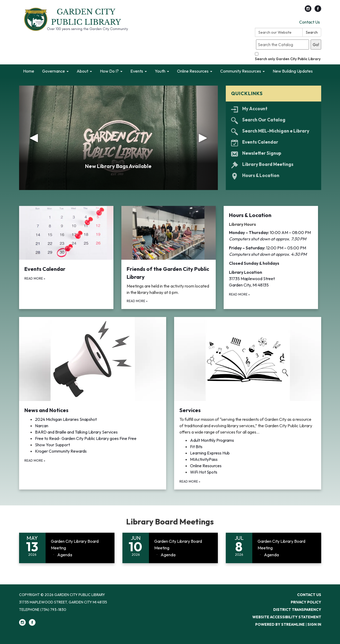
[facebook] (318, 10)
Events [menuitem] (137, 71)
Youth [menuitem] (160, 71)
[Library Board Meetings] (273, 164)
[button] (34, 138)
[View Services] (248, 376)
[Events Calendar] (273, 142)
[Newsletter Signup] (273, 153)
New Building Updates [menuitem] (293, 71)
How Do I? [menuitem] (109, 71)
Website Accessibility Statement (287, 617)
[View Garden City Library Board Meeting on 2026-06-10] (183, 545)
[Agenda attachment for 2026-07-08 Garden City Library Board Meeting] (271, 555)
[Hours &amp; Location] (273, 176)
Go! (316, 45)
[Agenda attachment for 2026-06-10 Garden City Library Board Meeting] (168, 555)
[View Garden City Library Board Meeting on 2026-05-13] (80, 545)
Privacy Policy (306, 602)
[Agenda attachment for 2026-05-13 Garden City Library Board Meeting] (65, 555)
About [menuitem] (82, 71)
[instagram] (308, 10)
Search (312, 32)
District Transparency (297, 610)
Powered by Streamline (280, 624)
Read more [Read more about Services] (190, 481)
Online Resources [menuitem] (193, 71)
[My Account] (273, 109)
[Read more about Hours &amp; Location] (271, 257)
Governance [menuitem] (54, 71)
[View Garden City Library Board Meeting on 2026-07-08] (287, 545)
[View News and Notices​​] (93, 366)
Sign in (314, 624)
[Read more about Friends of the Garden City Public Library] (169, 257)
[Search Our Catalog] (273, 120)
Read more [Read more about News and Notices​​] (35, 460)
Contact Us (310, 22)
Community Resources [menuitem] (241, 71)
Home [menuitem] (29, 71)
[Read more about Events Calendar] (66, 257)
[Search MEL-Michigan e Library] (273, 131)
